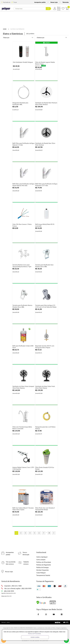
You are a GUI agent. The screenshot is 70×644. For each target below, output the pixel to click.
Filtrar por (18, 38)
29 (49, 533)
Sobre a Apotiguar (42, 557)
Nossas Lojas (54, 2)
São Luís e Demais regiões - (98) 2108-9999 (16, 588)
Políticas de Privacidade (44, 562)
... (46, 532)
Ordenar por (52, 38)
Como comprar (41, 560)
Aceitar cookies (35, 637)
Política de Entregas (43, 567)
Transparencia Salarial (43, 575)
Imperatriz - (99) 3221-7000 (11, 586)
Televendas (66, 2)
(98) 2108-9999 (8, 591)
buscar (48, 9)
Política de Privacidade (34, 634)
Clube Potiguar (41, 573)
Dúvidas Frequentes (43, 570)
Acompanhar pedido (40, 2)
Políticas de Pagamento (44, 565)
